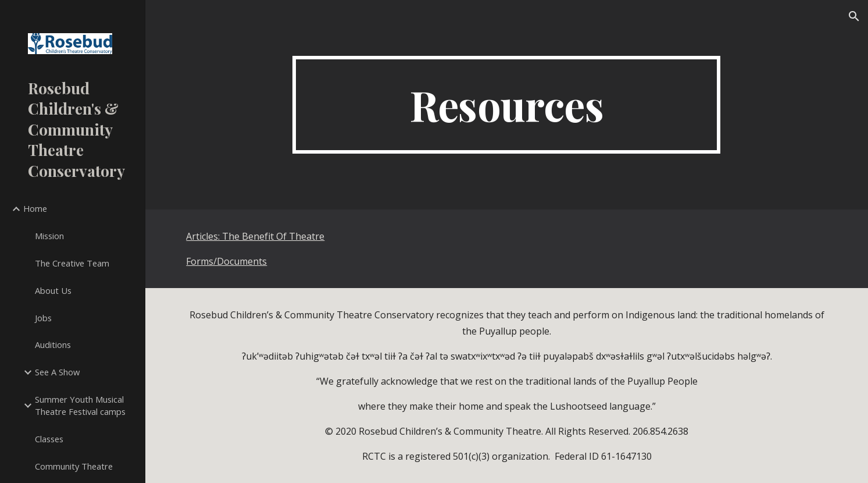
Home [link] (35, 208)
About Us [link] (53, 290)
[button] (854, 16)
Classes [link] (49, 439)
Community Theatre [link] (74, 466)
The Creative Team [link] (72, 263)
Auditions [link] (53, 345)
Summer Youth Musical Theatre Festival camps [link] (80, 405)
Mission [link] (49, 236)
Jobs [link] (43, 318)
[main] (506, 105)
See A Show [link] (57, 372)
